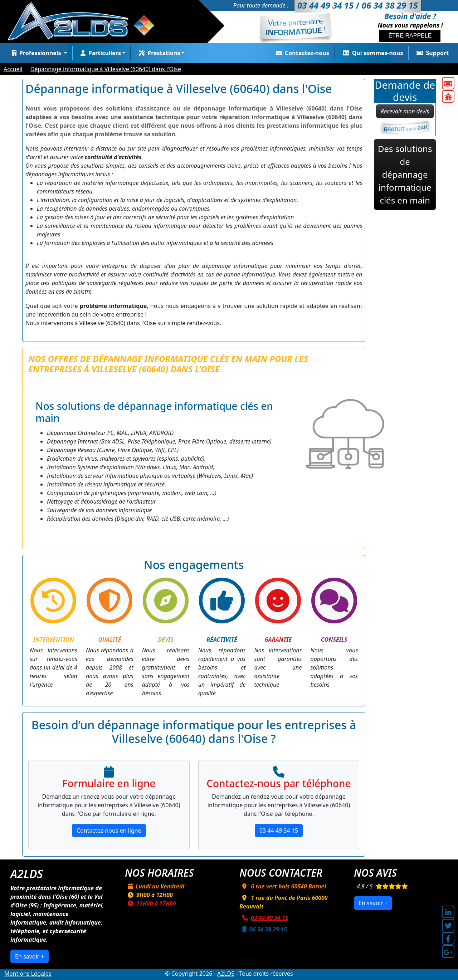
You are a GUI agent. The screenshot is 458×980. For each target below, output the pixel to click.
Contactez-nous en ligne (109, 830)
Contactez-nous (301, 53)
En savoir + (30, 956)
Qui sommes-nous (372, 53)
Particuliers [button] (99, 53)
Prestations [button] (158, 53)
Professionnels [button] (36, 53)
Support (431, 53)
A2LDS (226, 974)
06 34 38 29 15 (263, 929)
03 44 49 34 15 (279, 830)
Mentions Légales (28, 974)
